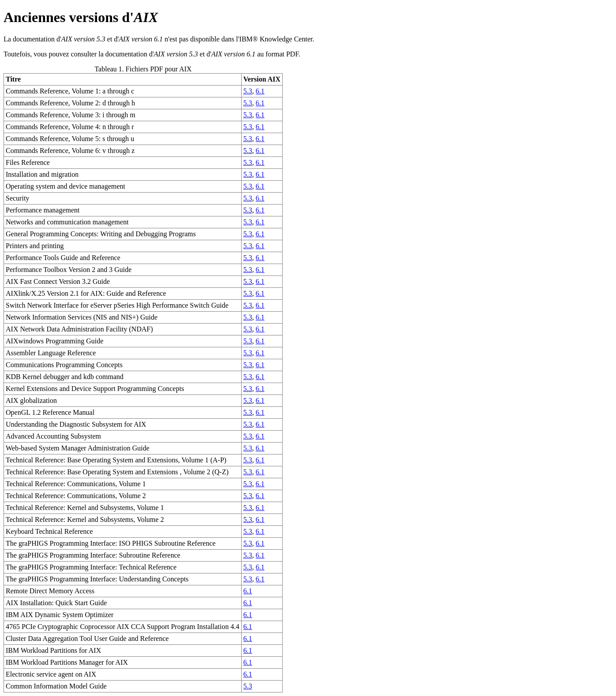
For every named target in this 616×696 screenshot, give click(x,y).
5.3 (248, 91)
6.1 (260, 91)
